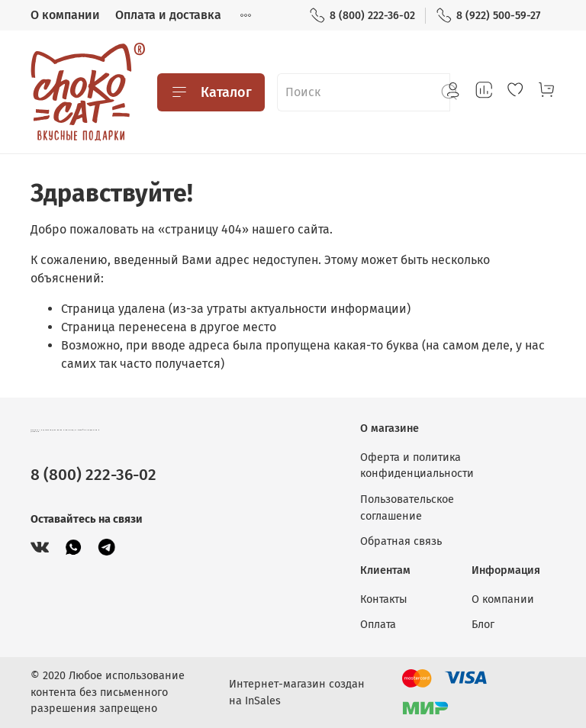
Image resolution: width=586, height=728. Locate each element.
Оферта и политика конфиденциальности (417, 466)
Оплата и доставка (168, 15)
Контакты (384, 599)
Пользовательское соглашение (407, 508)
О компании (65, 15)
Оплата (378, 625)
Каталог (211, 92)
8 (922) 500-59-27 (488, 16)
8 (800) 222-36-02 (362, 16)
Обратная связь (401, 541)
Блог (483, 625)
